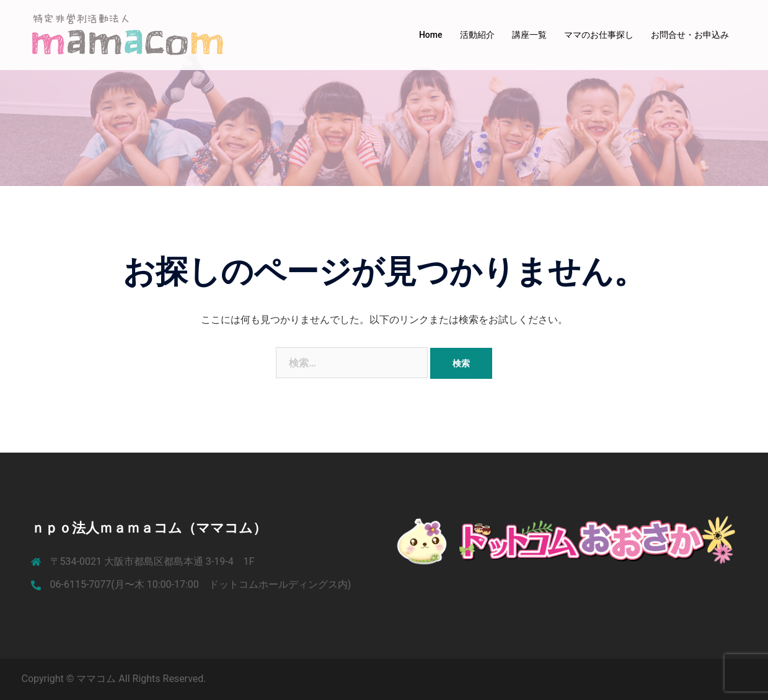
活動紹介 (477, 35)
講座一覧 (529, 35)
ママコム (97, 679)
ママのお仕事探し (599, 35)
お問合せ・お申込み (690, 35)
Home (431, 35)
